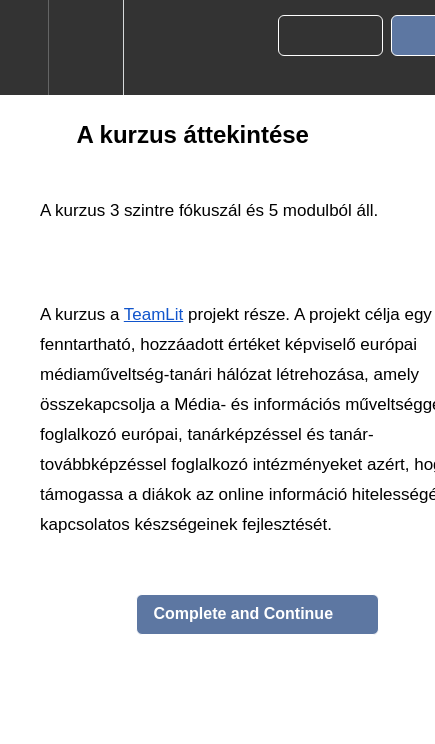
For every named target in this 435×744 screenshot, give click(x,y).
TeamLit (154, 314)
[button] (24, 47)
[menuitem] (85, 47)
